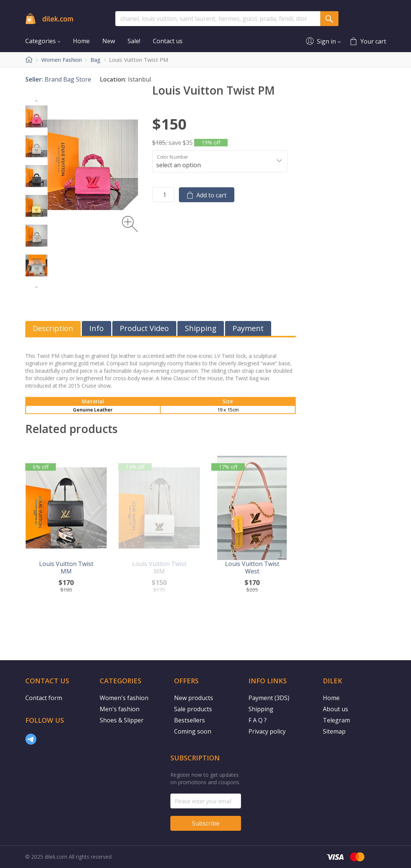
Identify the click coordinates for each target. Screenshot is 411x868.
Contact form (44, 698)
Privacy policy (267, 731)
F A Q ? (258, 720)
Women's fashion (124, 698)
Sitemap (334, 731)
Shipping (201, 328)
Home (331, 698)
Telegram (336, 720)
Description (53, 328)
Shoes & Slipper (122, 720)
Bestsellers (190, 720)
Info (97, 328)
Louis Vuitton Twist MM (66, 567)
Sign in (326, 41)
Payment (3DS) (269, 698)
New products (194, 698)
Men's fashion (120, 709)
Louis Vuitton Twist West (252, 567)
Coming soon (193, 731)
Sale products (193, 709)
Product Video (144, 328)
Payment (248, 328)
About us (335, 709)
